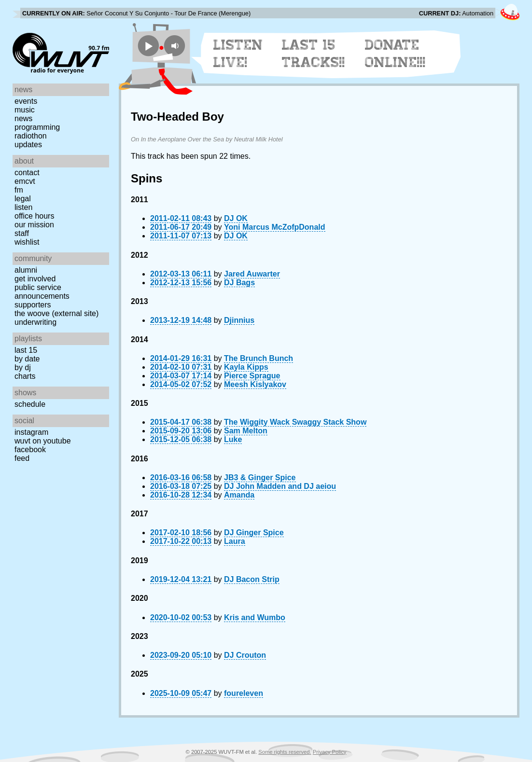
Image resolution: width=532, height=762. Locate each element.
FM (19, 190)
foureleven (244, 693)
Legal (23, 199)
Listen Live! (238, 54)
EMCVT (25, 181)
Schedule (30, 404)
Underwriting (35, 322)
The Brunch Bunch (259, 358)
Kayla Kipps (246, 367)
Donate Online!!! (395, 54)
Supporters (33, 305)
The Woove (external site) (56, 313)
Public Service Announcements (42, 292)
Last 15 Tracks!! (314, 54)
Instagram (31, 432)
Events (26, 101)
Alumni (26, 270)
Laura (235, 541)
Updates (28, 145)
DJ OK (236, 218)
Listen (23, 207)
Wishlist (27, 242)
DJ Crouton (245, 655)
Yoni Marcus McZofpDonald (274, 227)
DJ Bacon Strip (252, 579)
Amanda (239, 495)
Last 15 (26, 350)
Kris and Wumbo (255, 617)
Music (25, 110)
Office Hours (34, 216)
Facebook (30, 450)
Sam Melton (246, 431)
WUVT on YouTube (43, 441)
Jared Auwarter (252, 274)
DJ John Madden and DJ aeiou (280, 486)
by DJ (23, 367)
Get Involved (35, 279)
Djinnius (239, 320)
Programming (37, 127)
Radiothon (31, 136)
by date (27, 359)
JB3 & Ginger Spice (260, 478)
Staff (22, 233)
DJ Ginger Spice (254, 533)
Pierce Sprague (252, 376)
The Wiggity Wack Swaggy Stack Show (295, 422)
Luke (233, 439)
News (23, 118)
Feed (22, 458)
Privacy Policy (330, 752)
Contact (27, 173)
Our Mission (34, 225)
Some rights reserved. (285, 752)
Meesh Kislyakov (255, 384)
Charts (25, 376)
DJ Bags (239, 283)
